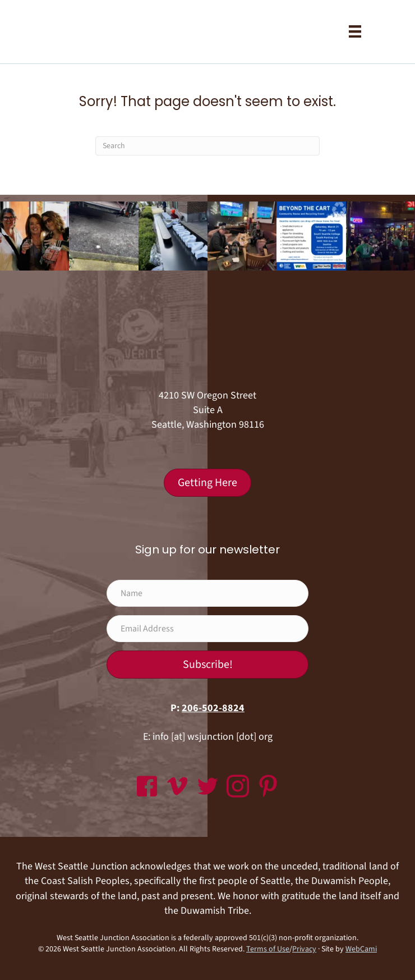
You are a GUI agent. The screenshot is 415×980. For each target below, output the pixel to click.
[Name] (208, 593)
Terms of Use (268, 949)
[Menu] (355, 31)
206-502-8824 (213, 708)
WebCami (361, 949)
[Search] (208, 146)
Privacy (304, 949)
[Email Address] (208, 629)
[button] (208, 665)
